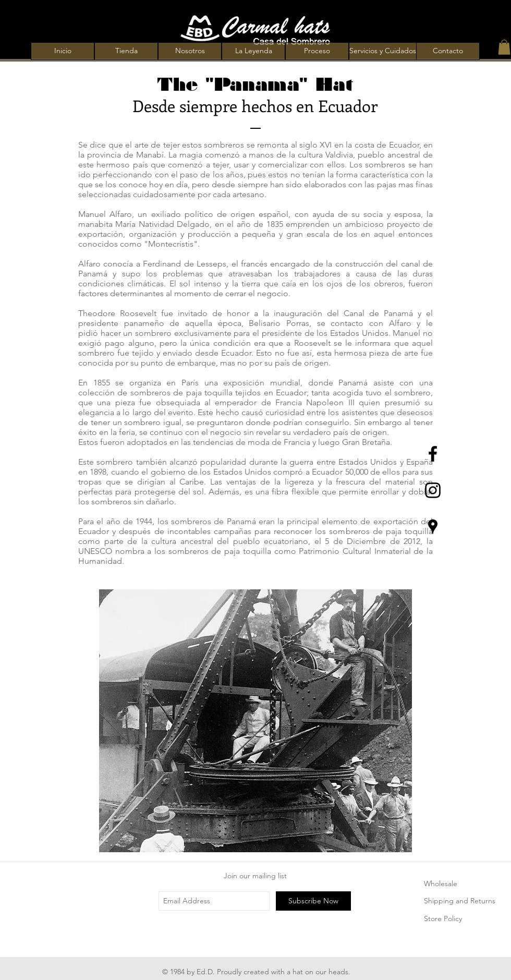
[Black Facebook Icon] (433, 454)
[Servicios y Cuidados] (383, 51)
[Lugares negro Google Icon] (433, 527)
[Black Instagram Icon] (433, 490)
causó (252, 412)
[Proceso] (317, 51)
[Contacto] (448, 51)
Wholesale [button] (441, 884)
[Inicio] (63, 51)
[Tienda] (126, 51)
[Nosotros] (190, 51)
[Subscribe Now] (313, 901)
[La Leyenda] (253, 51)
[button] (504, 47)
